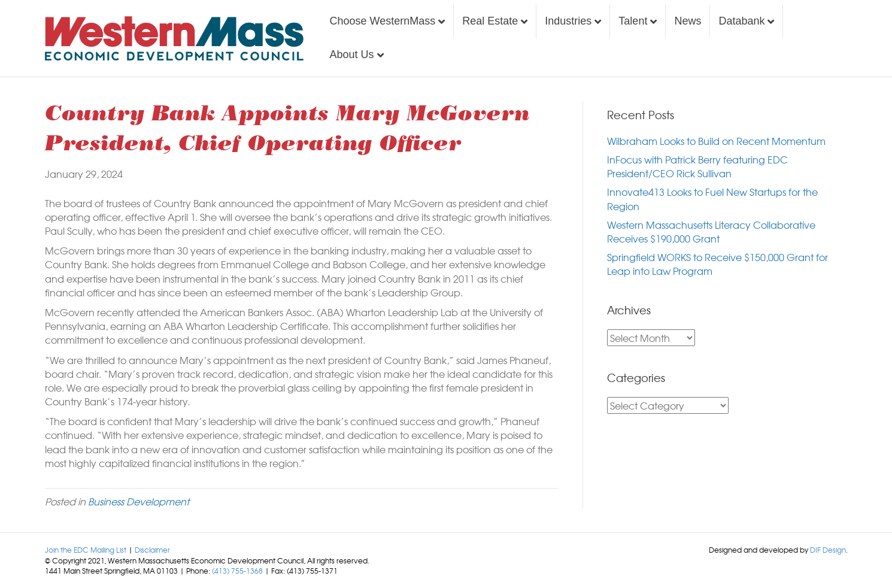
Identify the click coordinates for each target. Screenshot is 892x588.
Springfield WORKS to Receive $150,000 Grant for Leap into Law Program (717, 264)
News (688, 21)
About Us (352, 54)
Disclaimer (152, 550)
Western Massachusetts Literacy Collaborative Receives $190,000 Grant (711, 231)
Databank (741, 21)
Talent (633, 21)
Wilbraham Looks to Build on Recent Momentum (716, 141)
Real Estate (490, 21)
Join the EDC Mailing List (86, 550)
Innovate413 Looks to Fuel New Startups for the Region (712, 198)
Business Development (139, 501)
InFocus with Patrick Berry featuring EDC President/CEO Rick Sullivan (697, 166)
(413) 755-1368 (237, 571)
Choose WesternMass (383, 21)
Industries (568, 21)
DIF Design (828, 550)
